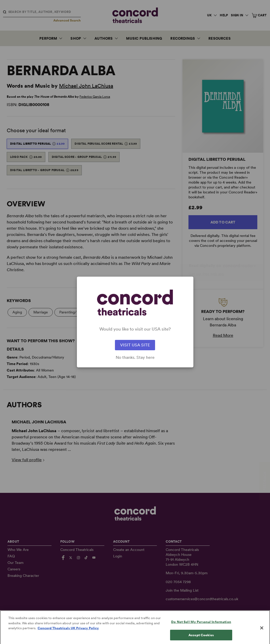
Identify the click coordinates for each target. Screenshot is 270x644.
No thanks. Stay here (135, 358)
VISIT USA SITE (135, 345)
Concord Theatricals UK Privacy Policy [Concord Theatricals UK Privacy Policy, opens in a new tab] (68, 632)
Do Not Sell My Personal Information (201, 626)
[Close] (262, 632)
